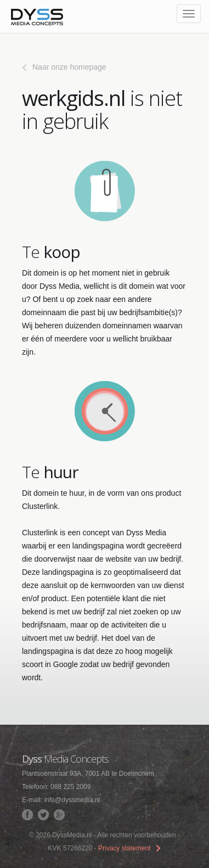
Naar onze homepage (69, 67)
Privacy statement (124, 848)
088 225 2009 (70, 787)
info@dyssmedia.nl (72, 800)
